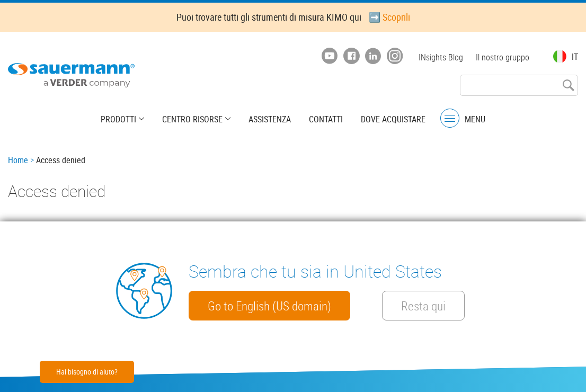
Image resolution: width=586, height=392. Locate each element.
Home (18, 160)
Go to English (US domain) (269, 306)
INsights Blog (441, 57)
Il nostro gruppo (503, 57)
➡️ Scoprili (389, 17)
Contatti (326, 119)
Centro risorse (192, 119)
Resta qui (423, 306)
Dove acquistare (393, 119)
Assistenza (270, 119)
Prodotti (118, 119)
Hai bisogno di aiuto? (87, 372)
